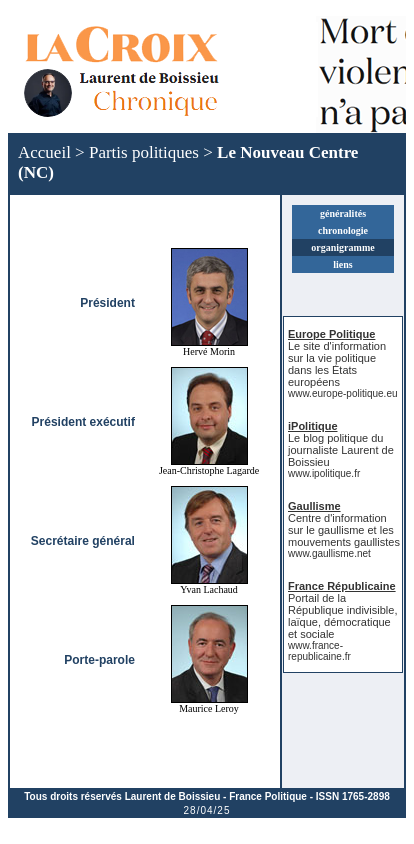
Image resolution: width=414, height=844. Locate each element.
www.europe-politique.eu (343, 393)
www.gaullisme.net (329, 553)
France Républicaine (342, 586)
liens (342, 264)
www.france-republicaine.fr (319, 651)
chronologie (343, 230)
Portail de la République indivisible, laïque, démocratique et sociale (342, 616)
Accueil (44, 152)
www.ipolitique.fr (324, 473)
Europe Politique (331, 334)
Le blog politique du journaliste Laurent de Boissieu (341, 450)
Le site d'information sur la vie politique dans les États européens (337, 364)
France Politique (268, 796)
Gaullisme (314, 506)
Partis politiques (144, 152)
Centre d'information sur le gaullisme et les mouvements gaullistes (344, 530)
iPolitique (313, 426)
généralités (343, 213)
